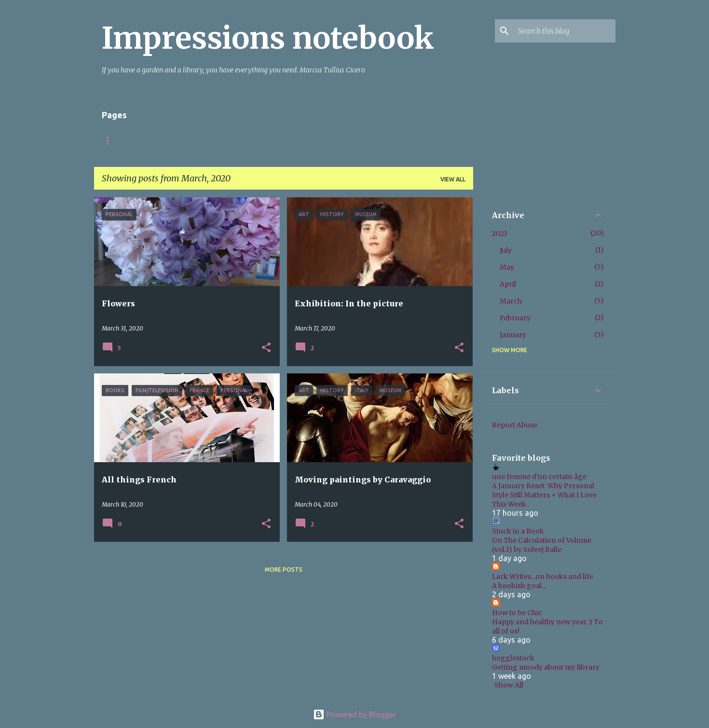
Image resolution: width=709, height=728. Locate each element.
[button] (266, 348)
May (507, 267)
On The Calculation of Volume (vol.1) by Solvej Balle (542, 545)
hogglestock (513, 658)
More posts (284, 570)
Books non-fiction (346, 141)
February (515, 318)
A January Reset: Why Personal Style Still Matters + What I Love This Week (544, 495)
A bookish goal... (519, 586)
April (508, 284)
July (506, 250)
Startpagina (123, 141)
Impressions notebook (268, 38)
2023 (500, 234)
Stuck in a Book (518, 531)
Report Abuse (515, 425)
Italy (217, 141)
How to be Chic (517, 613)
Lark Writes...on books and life (543, 577)
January (513, 335)
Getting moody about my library (546, 667)
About (176, 141)
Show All (509, 685)
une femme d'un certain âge (539, 477)
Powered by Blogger (354, 714)
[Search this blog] (565, 31)
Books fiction (270, 141)
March (511, 301)
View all (453, 179)
